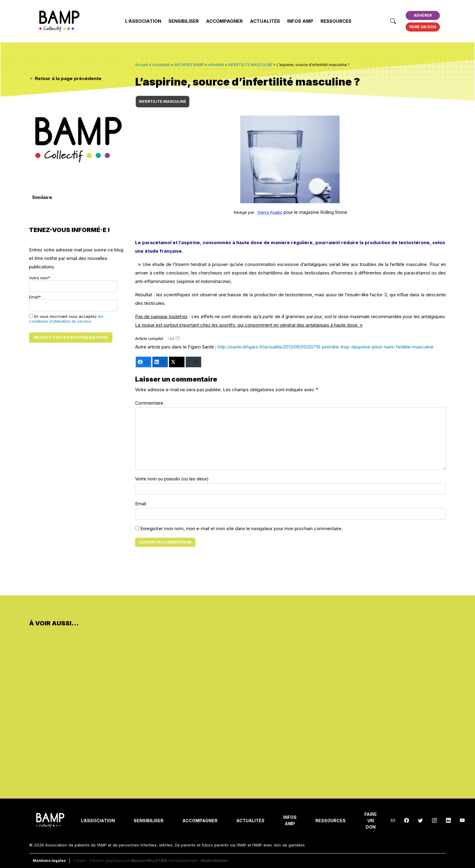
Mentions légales (49, 861)
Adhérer (423, 15)
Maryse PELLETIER (149, 861)
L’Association (143, 21)
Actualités (265, 21)
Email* (73, 303)
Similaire (42, 197)
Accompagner (224, 21)
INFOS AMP (300, 21)
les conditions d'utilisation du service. (66, 319)
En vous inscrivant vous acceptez (66, 319)
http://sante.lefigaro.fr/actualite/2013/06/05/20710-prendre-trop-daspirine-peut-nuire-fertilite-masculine (326, 347)
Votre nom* (73, 284)
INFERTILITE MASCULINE (163, 101)
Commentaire (149, 403)
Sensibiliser (184, 21)
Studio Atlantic (214, 861)
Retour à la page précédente (65, 78)
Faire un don (423, 27)
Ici (172, 338)
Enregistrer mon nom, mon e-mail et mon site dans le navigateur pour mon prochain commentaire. (241, 528)
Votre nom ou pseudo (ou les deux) (172, 479)
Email (141, 504)
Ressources (336, 21)
